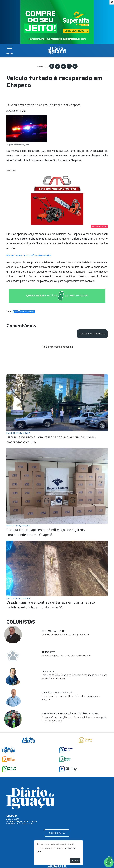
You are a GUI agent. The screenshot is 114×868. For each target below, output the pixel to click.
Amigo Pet (48, 626)
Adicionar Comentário (92, 322)
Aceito (75, 860)
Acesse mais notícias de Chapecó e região (29, 243)
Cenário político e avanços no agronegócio (65, 609)
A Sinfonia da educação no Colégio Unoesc (70, 688)
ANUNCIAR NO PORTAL (57, 819)
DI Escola (48, 646)
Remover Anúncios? (99, 215)
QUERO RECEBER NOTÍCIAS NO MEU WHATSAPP (57, 284)
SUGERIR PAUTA (57, 807)
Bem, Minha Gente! (53, 605)
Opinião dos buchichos (57, 667)
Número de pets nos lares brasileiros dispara (67, 630)
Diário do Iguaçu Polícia (18, 407)
